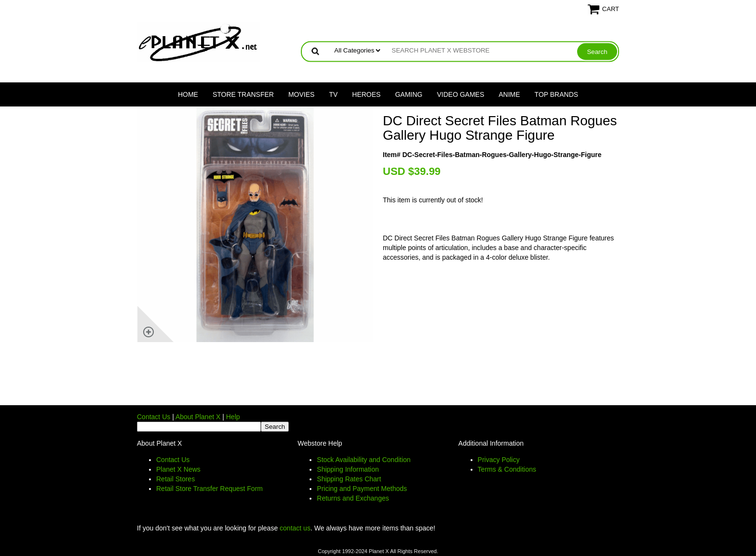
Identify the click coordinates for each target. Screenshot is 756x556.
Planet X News (178, 469)
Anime (509, 94)
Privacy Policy (499, 460)
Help (233, 417)
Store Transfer (243, 94)
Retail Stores (175, 479)
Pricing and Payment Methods (362, 489)
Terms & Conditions (507, 469)
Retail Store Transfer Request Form (209, 489)
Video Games (460, 94)
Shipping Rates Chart (349, 479)
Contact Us (154, 417)
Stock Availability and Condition (364, 460)
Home (188, 94)
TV (333, 94)
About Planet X (198, 417)
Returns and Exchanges (353, 498)
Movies (301, 94)
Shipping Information (348, 469)
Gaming (409, 94)
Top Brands (557, 94)
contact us (295, 528)
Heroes (366, 94)
